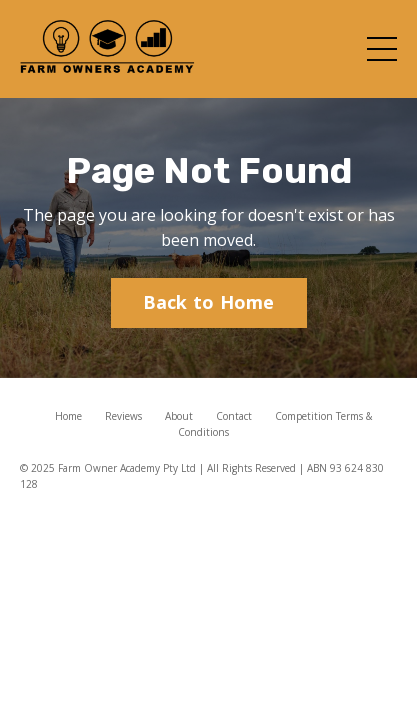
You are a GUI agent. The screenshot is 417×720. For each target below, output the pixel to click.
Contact (234, 416)
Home (68, 416)
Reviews (123, 416)
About (179, 416)
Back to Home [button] (209, 302)
